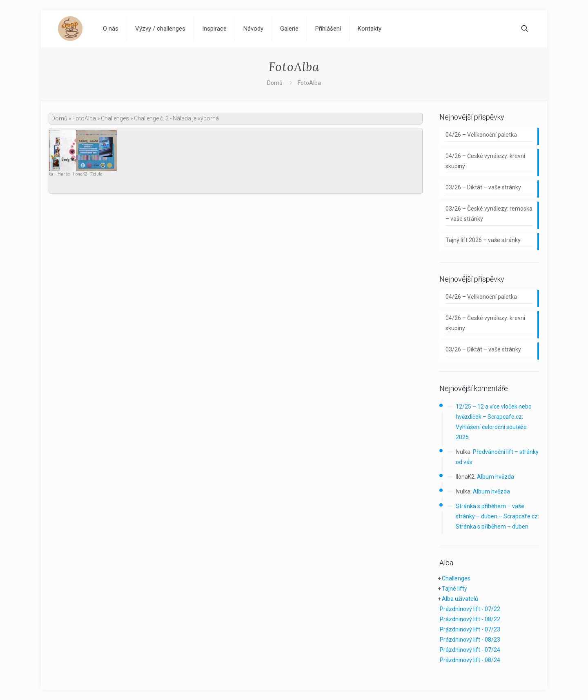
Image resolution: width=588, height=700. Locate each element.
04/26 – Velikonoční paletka (481, 135)
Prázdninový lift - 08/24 (470, 660)
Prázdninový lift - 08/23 (470, 640)
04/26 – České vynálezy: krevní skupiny (485, 161)
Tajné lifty (454, 589)
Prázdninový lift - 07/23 (470, 629)
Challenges (115, 118)
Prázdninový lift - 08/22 (470, 619)
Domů (275, 83)
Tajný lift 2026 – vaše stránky (483, 240)
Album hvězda (496, 477)
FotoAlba (84, 118)
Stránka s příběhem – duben (492, 527)
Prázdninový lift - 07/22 (470, 609)
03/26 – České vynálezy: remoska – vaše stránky (489, 214)
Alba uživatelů (460, 599)
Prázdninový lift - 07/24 (470, 650)
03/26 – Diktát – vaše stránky (483, 187)
